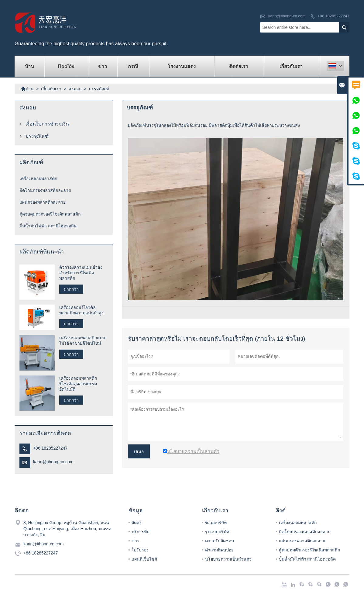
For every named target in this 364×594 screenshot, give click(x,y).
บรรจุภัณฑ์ (37, 136)
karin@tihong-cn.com (287, 16)
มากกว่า (71, 289)
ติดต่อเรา (239, 66)
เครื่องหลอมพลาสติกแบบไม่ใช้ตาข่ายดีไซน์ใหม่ (82, 340)
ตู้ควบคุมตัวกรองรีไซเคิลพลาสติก (50, 214)
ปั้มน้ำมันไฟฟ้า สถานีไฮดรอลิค (48, 226)
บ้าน (29, 66)
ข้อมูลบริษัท (216, 523)
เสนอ (139, 451)
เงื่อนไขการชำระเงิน (47, 124)
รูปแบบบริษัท (217, 532)
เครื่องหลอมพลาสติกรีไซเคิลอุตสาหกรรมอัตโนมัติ (78, 384)
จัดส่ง (137, 523)
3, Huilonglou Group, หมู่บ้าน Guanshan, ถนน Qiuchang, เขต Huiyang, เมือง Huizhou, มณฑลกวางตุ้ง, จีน (67, 529)
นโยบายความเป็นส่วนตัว (228, 559)
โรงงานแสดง (182, 66)
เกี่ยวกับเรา (291, 66)
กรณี (133, 66)
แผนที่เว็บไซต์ (144, 559)
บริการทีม (141, 532)
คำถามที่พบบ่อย (219, 550)
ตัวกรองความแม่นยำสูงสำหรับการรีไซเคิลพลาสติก (81, 273)
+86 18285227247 (333, 16)
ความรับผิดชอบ (220, 541)
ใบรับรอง (140, 550)
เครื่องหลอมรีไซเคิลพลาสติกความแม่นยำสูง (81, 310)
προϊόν (66, 66)
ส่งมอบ (75, 89)
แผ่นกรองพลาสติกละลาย (43, 202)
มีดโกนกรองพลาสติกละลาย (45, 190)
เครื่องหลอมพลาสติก (38, 178)
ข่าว (103, 66)
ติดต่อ (22, 510)
